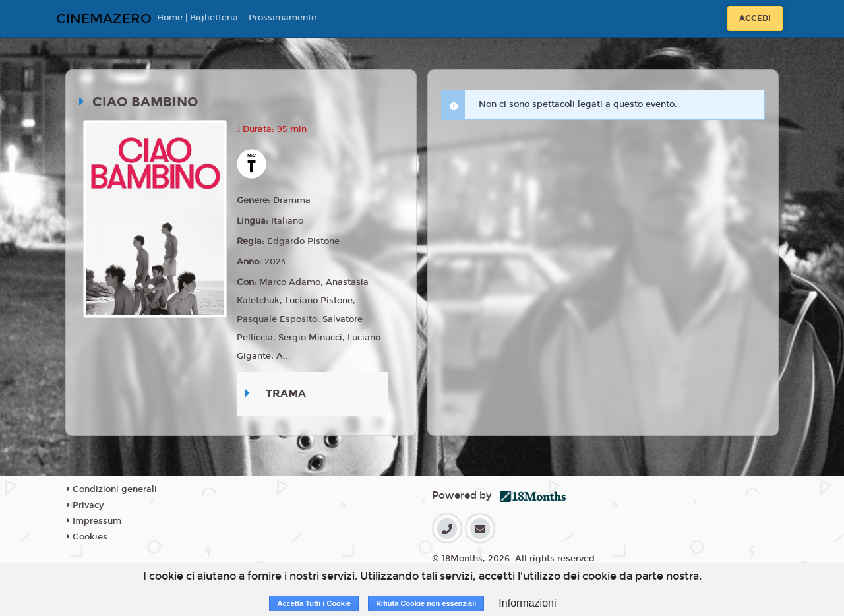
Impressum (94, 521)
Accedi (755, 18)
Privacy (85, 505)
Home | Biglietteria (197, 18)
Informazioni (527, 603)
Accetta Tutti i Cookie (314, 603)
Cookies (87, 537)
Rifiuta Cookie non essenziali (426, 603)
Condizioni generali (112, 489)
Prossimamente (283, 18)
